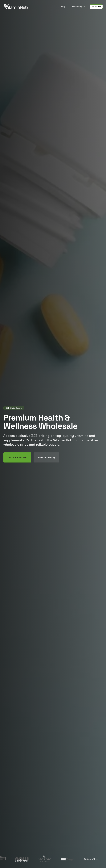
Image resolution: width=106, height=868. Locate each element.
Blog (63, 7)
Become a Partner (17, 457)
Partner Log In (78, 7)
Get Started (96, 7)
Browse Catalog (46, 457)
